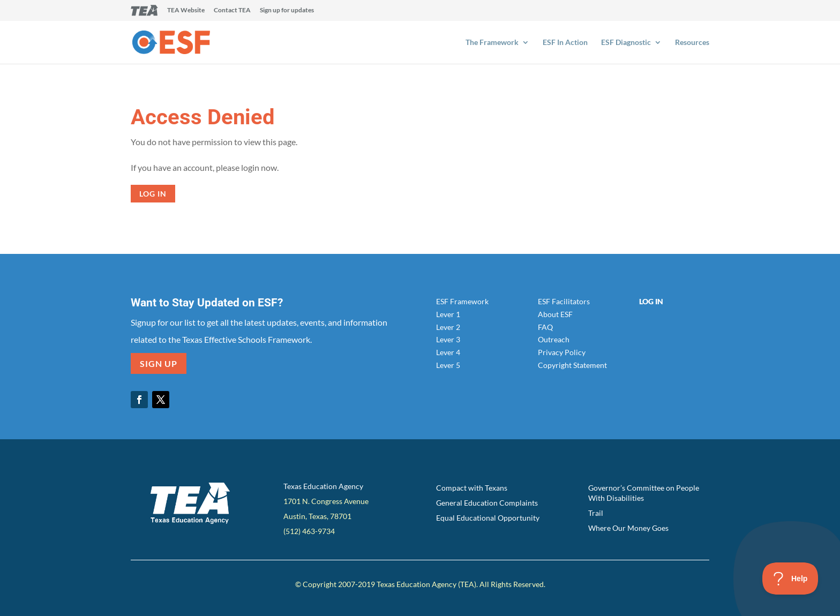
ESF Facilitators (564, 301)
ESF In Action (565, 43)
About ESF (555, 314)
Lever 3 (448, 339)
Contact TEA (232, 10)
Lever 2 (448, 327)
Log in (153, 194)
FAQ (545, 327)
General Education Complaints (487, 503)
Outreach (554, 339)
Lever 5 (448, 365)
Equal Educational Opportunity (488, 518)
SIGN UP (159, 363)
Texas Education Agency (323, 486)
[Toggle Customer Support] (790, 579)
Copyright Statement (572, 365)
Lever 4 (448, 352)
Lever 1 (448, 314)
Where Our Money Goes (628, 528)
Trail (596, 513)
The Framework (492, 43)
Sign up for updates (287, 10)
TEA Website (186, 10)
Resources (692, 43)
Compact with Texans (472, 488)
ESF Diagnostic (626, 43)
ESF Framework (462, 301)
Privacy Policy (562, 352)
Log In (651, 301)
